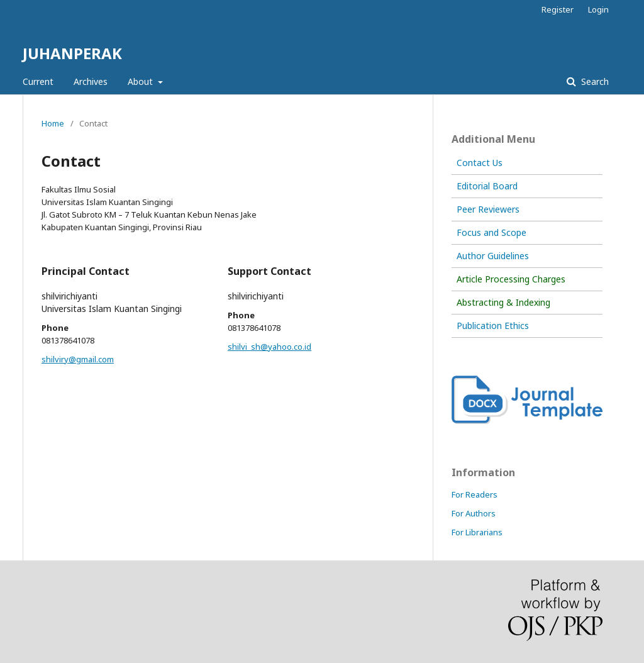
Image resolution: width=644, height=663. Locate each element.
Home (53, 123)
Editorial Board (487, 186)
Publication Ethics (493, 326)
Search (594, 81)
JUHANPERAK (72, 53)
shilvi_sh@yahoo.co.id (269, 347)
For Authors (474, 513)
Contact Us (480, 163)
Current (38, 81)
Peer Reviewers (488, 209)
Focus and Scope (491, 232)
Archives (91, 81)
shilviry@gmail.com (78, 359)
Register (558, 9)
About (142, 81)
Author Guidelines (493, 256)
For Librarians (477, 532)
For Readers (475, 494)
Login (598, 9)
